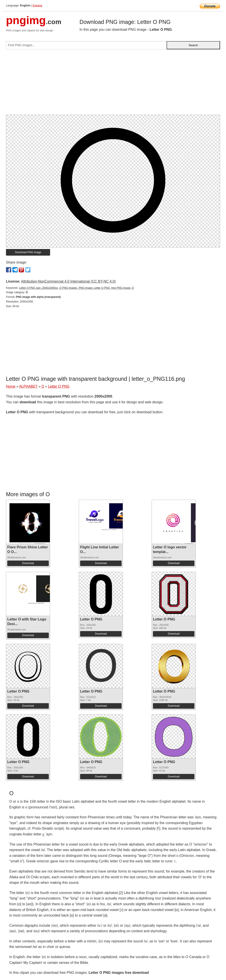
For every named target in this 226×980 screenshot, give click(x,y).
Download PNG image (28, 252)
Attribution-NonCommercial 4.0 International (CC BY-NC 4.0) (68, 281)
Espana (37, 5)
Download (28, 563)
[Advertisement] (113, 84)
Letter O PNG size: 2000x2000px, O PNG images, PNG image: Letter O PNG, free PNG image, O (76, 288)
